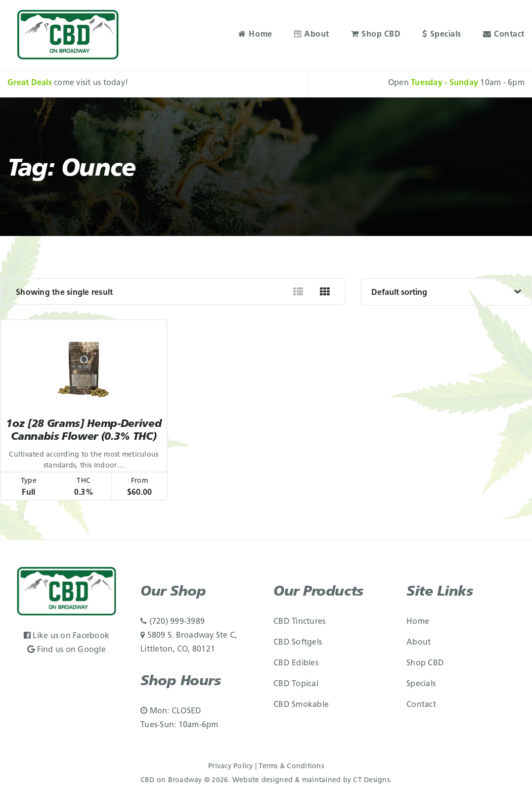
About (312, 35)
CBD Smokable (301, 705)
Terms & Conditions (291, 767)
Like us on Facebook (66, 636)
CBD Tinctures (299, 622)
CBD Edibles (296, 663)
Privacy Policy (231, 767)
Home (255, 35)
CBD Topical (296, 684)
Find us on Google (66, 650)
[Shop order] (446, 292)
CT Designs (371, 780)
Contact (504, 35)
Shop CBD (376, 35)
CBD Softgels (298, 643)
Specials (442, 35)
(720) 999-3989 (173, 622)
